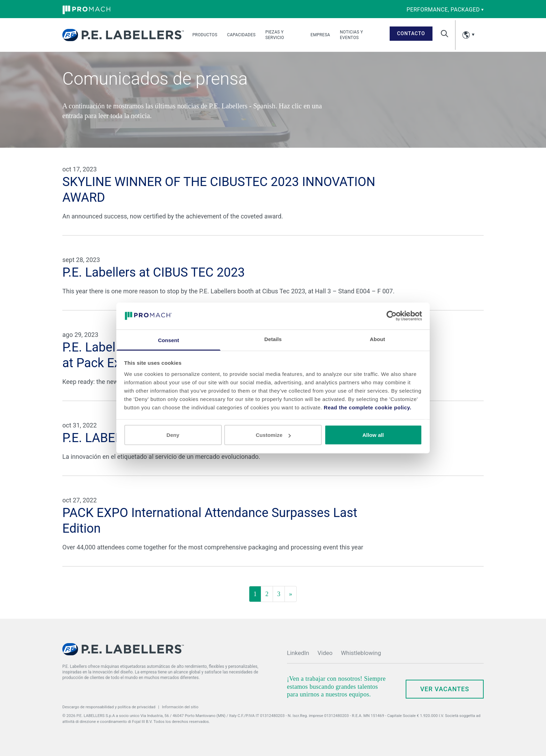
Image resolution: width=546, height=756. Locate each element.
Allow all (373, 435)
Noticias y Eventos (351, 35)
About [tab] (377, 339)
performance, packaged (445, 10)
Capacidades (241, 35)
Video (325, 653)
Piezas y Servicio (275, 35)
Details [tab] (273, 339)
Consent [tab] (169, 340)
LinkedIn (298, 653)
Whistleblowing (361, 653)
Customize (273, 435)
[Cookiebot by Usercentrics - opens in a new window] (392, 316)
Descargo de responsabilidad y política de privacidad (109, 707)
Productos (205, 35)
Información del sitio (180, 707)
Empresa (320, 35)
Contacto (411, 33)
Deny (173, 435)
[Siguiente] (291, 594)
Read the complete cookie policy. (368, 407)
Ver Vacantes (445, 689)
